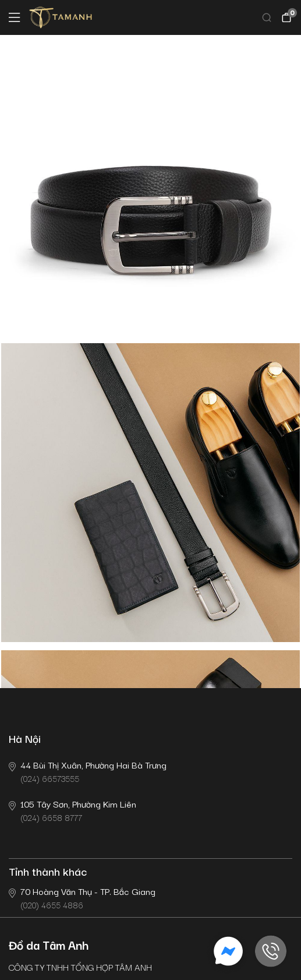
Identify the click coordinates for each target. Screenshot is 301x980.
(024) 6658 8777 (72, 810)
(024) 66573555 (88, 771)
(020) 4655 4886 (82, 898)
